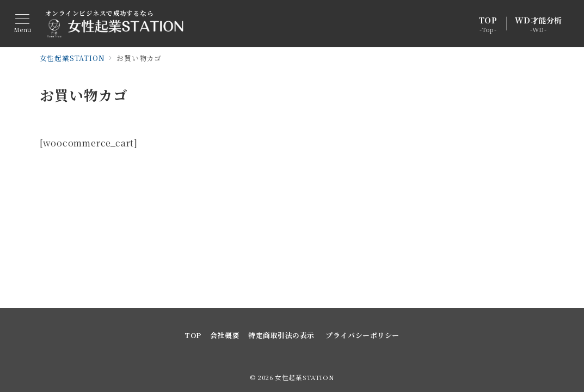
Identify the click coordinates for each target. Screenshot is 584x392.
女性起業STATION (305, 377)
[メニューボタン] (23, 24)
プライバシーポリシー (362, 335)
